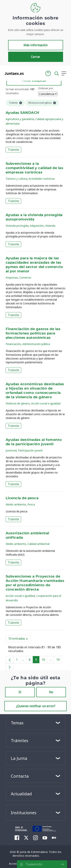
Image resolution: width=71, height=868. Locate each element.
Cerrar (35, 57)
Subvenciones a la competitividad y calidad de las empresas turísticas (34, 168)
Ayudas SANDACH (23, 113)
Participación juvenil (30, 450)
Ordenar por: (46, 88)
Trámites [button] (20, 740)
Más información (35, 45)
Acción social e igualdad (46, 403)
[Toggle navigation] (29, 73)
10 (45, 660)
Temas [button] (17, 723)
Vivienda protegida (17, 226)
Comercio (25, 278)
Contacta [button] (20, 776)
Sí (20, 692)
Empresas (12, 278)
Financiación (13, 344)
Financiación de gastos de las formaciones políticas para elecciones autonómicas (33, 333)
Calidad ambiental (38, 544)
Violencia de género (18, 403)
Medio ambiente (16, 504)
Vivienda (50, 226)
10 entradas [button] (20, 639)
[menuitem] (17, 838)
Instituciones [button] (24, 813)
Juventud (11, 450)
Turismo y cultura (16, 179)
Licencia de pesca (22, 498)
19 (59, 660)
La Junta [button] (19, 758)
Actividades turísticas (42, 179)
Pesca (31, 504)
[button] (48, 73)
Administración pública (36, 344)
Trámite (13, 150)
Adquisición (37, 226)
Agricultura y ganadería (20, 119)
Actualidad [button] (21, 794)
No (51, 692)
